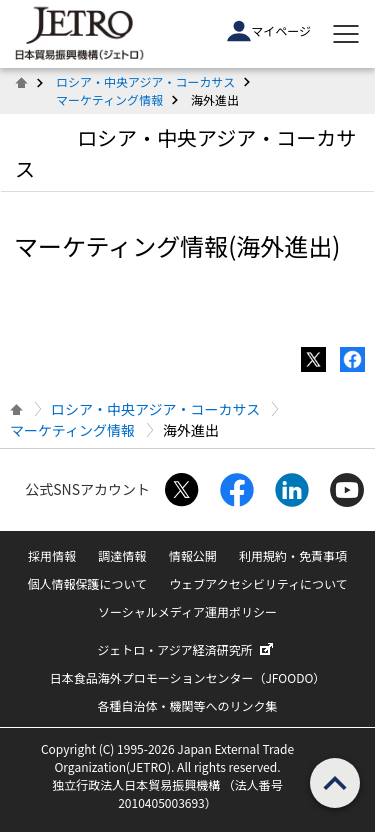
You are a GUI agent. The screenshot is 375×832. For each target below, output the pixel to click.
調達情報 (122, 555)
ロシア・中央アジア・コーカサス (145, 81)
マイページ (269, 31)
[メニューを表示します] (346, 34)
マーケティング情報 (109, 99)
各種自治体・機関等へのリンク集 (187, 705)
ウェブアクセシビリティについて (258, 583)
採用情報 (52, 555)
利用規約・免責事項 (293, 555)
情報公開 (193, 555)
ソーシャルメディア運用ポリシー (187, 611)
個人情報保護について (87, 583)
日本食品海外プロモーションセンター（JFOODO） (188, 677)
